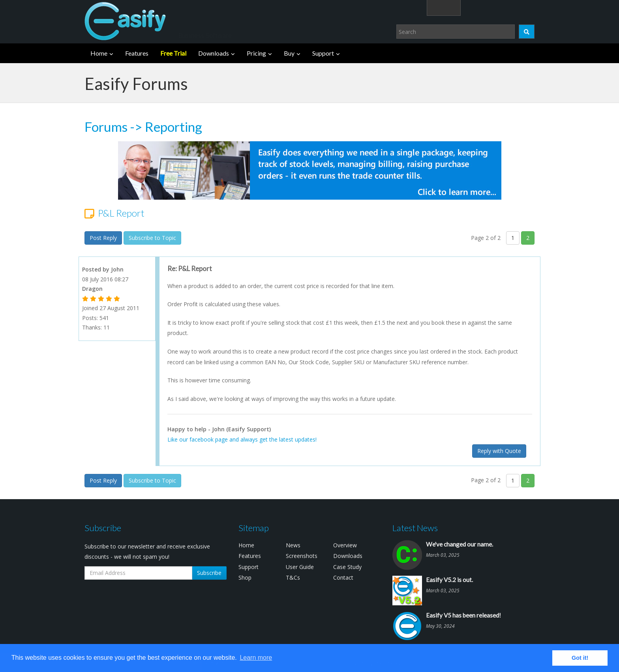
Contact (343, 577)
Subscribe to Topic (152, 238)
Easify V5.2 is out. (449, 580)
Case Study (347, 567)
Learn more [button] (256, 658)
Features (137, 53)
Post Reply (103, 238)
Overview (345, 545)
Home (99, 53)
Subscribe (209, 573)
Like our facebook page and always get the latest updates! (242, 439)
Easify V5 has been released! (463, 615)
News (293, 545)
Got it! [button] (580, 658)
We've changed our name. (460, 544)
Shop (245, 577)
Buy (289, 53)
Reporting (174, 127)
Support (323, 53)
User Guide (300, 567)
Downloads (214, 53)
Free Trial (173, 53)
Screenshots (302, 556)
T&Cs (293, 577)
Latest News (415, 528)
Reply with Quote (499, 451)
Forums (106, 127)
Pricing (256, 53)
